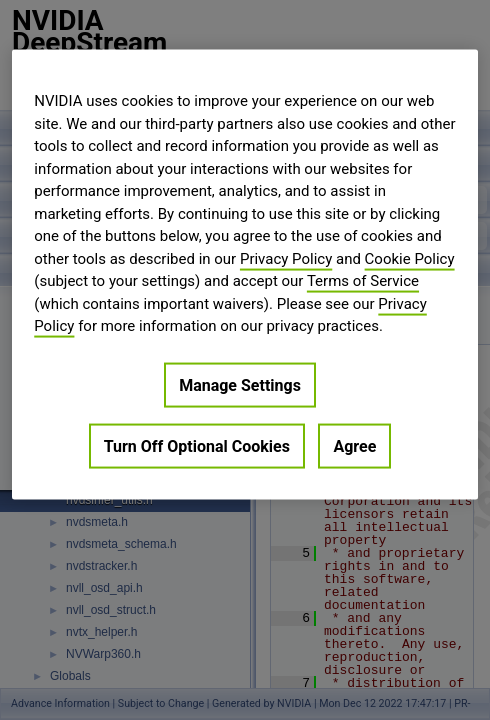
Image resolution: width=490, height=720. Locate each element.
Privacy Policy (286, 258)
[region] (245, 275)
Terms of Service (363, 281)
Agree (354, 445)
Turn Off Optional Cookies (197, 445)
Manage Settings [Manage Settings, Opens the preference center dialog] (240, 384)
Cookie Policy (410, 258)
